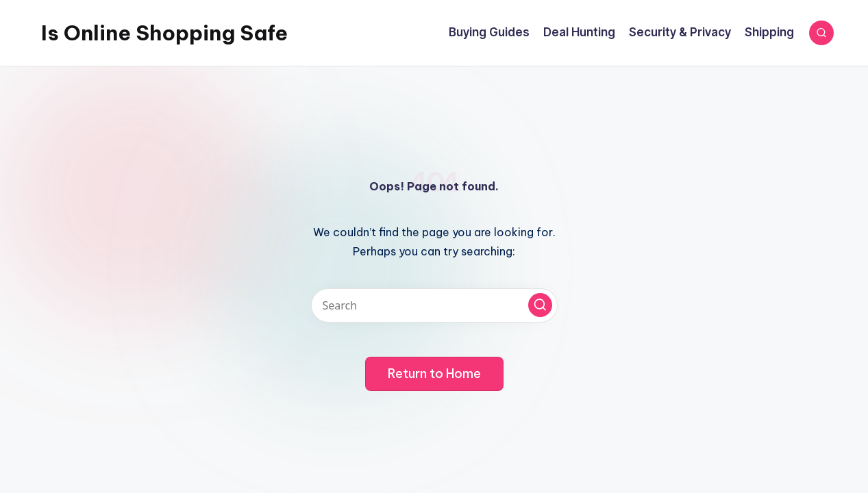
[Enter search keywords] (434, 305)
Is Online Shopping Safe (164, 33)
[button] (540, 305)
